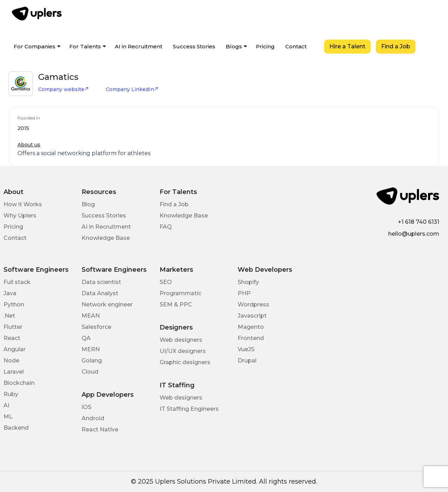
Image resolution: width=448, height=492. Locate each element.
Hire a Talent (347, 46)
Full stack (17, 282)
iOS (86, 407)
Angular (15, 349)
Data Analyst (100, 293)
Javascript (252, 316)
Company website (64, 89)
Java (10, 293)
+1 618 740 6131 (419, 222)
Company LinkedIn (132, 89)
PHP (244, 293)
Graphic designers (185, 362)
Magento (251, 327)
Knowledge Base (106, 238)
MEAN (91, 316)
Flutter (13, 327)
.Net (9, 316)
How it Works (23, 204)
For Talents (85, 46)
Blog (88, 204)
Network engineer (107, 304)
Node (11, 361)
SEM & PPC (176, 304)
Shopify (248, 282)
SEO (166, 282)
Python (14, 304)
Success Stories (194, 46)
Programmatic (180, 293)
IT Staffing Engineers (189, 409)
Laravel (14, 372)
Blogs (234, 46)
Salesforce (96, 327)
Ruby (11, 394)
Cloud (90, 372)
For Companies (34, 46)
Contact (296, 46)
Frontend (251, 338)
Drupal (247, 361)
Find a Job (396, 46)
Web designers (181, 340)
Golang (92, 361)
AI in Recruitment (139, 46)
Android (93, 418)
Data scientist (101, 282)
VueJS (246, 349)
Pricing (265, 46)
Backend (16, 428)
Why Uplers (20, 216)
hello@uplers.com (414, 234)
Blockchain (19, 383)
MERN (91, 349)
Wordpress (253, 304)
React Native (100, 429)
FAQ (166, 227)
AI (6, 405)
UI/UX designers (183, 351)
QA (86, 338)
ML (8, 417)
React (12, 338)
